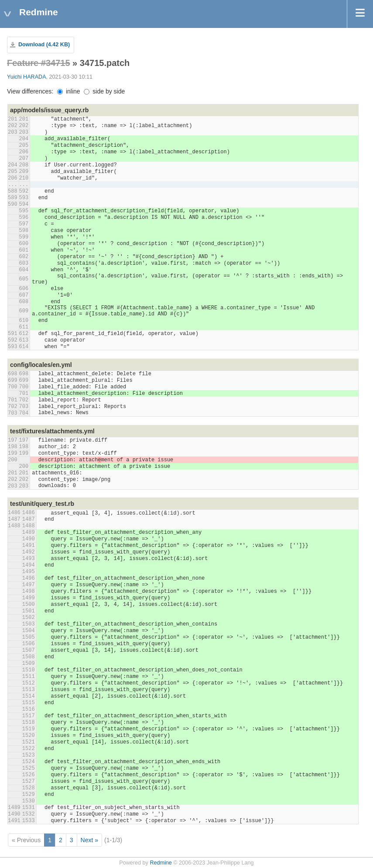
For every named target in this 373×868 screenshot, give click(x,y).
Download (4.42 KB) (44, 45)
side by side (104, 91)
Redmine (161, 863)
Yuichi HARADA (27, 77)
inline (69, 91)
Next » (89, 840)
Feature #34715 (39, 63)
